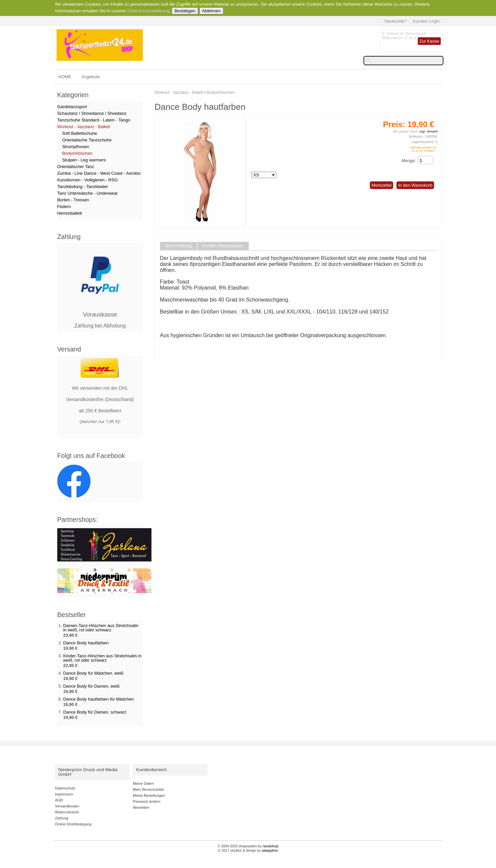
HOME (65, 77)
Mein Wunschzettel (148, 789)
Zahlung (62, 818)
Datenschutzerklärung (148, 11)
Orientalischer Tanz (76, 167)
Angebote (91, 77)
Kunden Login (426, 21)
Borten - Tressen (73, 200)
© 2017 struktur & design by (248, 851)
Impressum (64, 794)
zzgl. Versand (428, 131)
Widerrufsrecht (67, 812)
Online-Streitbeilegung (73, 824)
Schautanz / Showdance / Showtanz (92, 113)
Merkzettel (381, 185)
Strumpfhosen (76, 147)
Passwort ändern (147, 801)
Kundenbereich (151, 770)
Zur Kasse (429, 41)
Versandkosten (67, 806)
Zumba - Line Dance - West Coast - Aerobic (99, 173)
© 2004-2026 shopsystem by (248, 846)
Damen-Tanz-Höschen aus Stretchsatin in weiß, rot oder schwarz (101, 628)
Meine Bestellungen (149, 795)
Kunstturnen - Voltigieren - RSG (88, 180)
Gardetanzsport (72, 107)
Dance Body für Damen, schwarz (95, 712)
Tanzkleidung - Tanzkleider (83, 187)
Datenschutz (65, 788)
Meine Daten (143, 783)
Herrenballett (70, 213)
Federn (64, 207)
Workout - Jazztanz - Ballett (179, 93)
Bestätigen (185, 11)
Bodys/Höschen (221, 93)
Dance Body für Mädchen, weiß (93, 673)
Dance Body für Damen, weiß (92, 686)
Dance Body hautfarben (86, 643)
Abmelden (141, 807)
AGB (59, 800)
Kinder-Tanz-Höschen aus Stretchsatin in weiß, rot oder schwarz (103, 658)
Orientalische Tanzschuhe (87, 140)
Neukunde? (396, 21)
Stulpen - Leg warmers (84, 160)
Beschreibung (178, 246)
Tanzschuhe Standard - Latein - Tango (94, 120)
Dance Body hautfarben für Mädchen (99, 699)
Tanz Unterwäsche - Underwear (88, 193)
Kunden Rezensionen (223, 246)
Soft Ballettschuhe (80, 133)
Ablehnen (211, 11)
